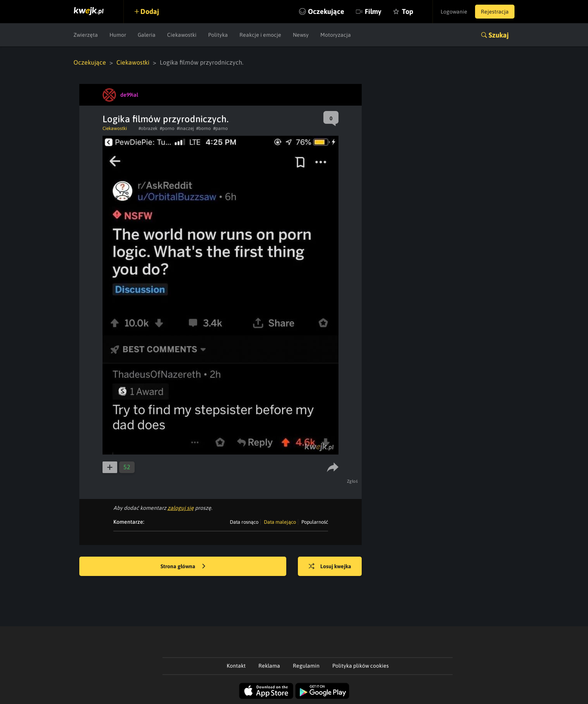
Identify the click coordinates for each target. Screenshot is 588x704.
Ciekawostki (182, 35)
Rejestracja (495, 12)
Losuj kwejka (330, 567)
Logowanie (454, 12)
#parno (220, 128)
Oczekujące (326, 11)
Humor (118, 35)
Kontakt (236, 666)
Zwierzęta (86, 35)
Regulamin (306, 666)
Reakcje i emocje (260, 35)
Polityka (218, 35)
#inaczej (185, 128)
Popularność (315, 522)
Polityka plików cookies (361, 666)
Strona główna (183, 567)
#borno (203, 128)
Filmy (373, 11)
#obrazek (148, 128)
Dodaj (150, 11)
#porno (167, 128)
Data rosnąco (244, 522)
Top (408, 11)
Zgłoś (353, 481)
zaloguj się (181, 508)
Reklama (269, 666)
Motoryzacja (336, 35)
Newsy (301, 35)
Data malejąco (280, 522)
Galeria (147, 35)
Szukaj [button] (499, 35)
